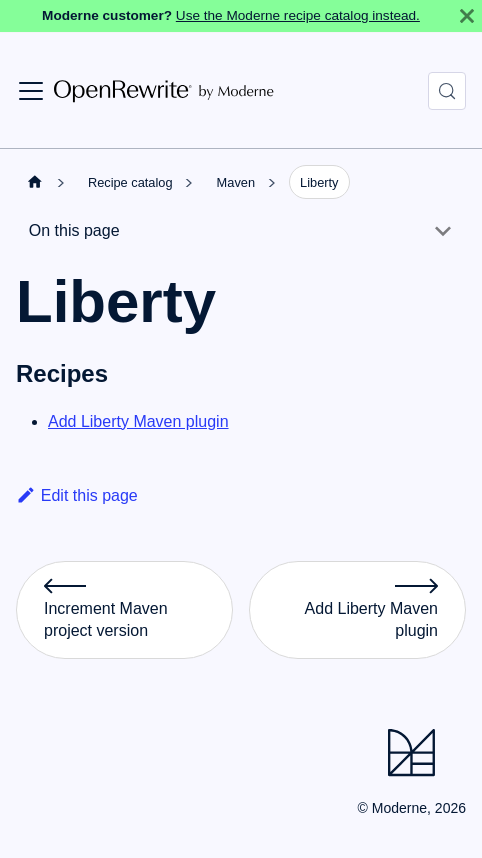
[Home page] (35, 181)
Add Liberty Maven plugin (138, 421)
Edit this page (77, 495)
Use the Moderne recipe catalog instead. (298, 15)
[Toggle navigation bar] (31, 91)
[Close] (467, 16)
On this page (74, 230)
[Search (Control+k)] (447, 91)
